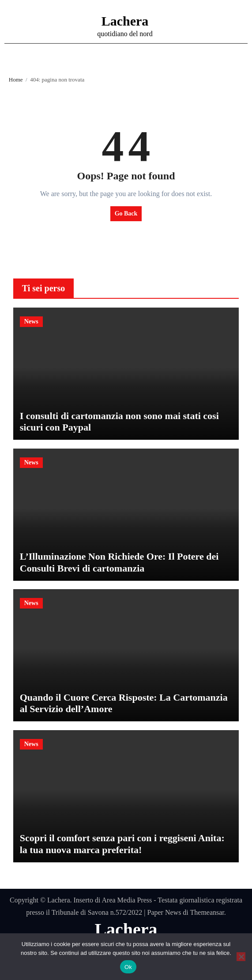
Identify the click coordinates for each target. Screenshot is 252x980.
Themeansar (207, 912)
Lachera (125, 21)
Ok (128, 967)
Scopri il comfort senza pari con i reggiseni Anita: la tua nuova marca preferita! (122, 844)
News (31, 321)
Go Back (126, 213)
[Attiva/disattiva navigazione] (14, 26)
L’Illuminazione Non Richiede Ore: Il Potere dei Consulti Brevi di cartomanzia (119, 562)
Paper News (164, 912)
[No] (241, 957)
